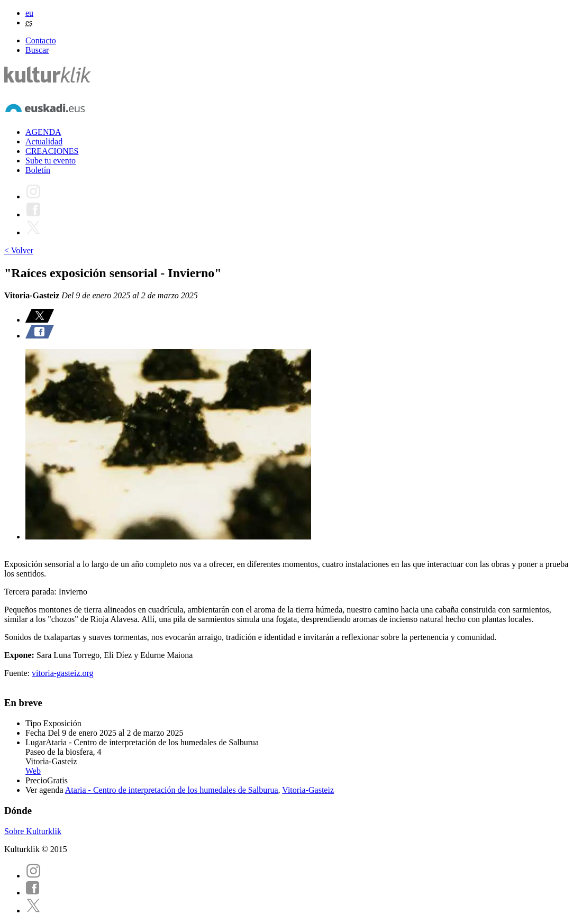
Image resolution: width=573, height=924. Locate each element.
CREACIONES (52, 151)
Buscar (37, 50)
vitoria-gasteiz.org (63, 673)
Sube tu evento (51, 161)
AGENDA (43, 132)
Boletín (38, 170)
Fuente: (18, 673)
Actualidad (44, 141)
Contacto (41, 40)
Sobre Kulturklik (33, 831)
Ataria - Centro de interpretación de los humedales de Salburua (172, 790)
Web (33, 771)
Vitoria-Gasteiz (308, 790)
